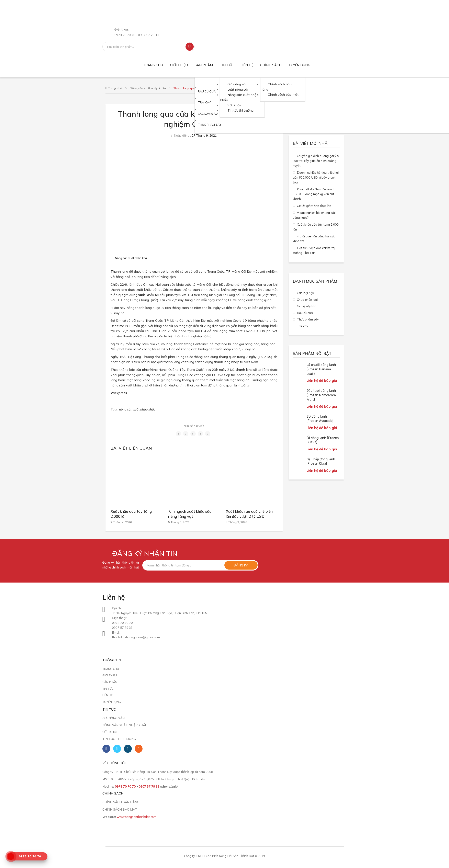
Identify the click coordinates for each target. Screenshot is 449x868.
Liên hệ (108, 695)
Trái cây (302, 326)
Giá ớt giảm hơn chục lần (314, 206)
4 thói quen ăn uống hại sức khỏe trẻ (314, 239)
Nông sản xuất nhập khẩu (148, 88)
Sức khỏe (110, 732)
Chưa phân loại (307, 300)
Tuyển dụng (112, 702)
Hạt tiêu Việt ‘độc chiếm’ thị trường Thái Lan (314, 250)
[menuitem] (153, 65)
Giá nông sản (114, 718)
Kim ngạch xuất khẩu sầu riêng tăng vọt (190, 514)
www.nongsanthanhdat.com (137, 817)
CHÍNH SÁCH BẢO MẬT (120, 809)
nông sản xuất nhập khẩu (137, 409)
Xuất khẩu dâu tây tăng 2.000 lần (131, 514)
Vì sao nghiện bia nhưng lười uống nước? (314, 215)
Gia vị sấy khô (307, 306)
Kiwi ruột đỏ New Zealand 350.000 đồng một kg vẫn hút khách (313, 194)
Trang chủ (115, 88)
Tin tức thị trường (119, 739)
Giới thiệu (110, 675)
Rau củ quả (305, 313)
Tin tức (108, 689)
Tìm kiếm (190, 47)
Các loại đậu (305, 293)
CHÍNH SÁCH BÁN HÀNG (121, 802)
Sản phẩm (110, 682)
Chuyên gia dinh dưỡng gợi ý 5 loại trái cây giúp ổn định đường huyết (316, 161)
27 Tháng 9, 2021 (204, 136)
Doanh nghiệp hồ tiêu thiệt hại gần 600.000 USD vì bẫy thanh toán (316, 177)
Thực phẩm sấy (308, 319)
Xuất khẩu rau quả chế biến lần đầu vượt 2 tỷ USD (249, 514)
